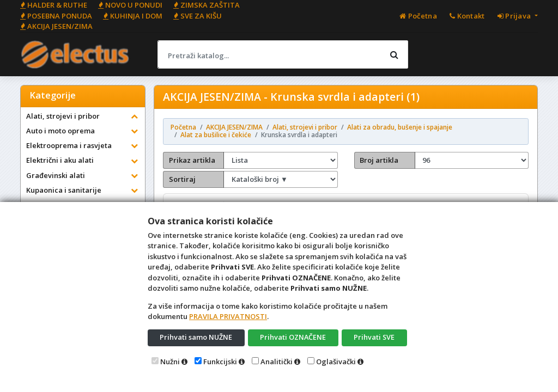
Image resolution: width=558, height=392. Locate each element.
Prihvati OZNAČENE (293, 337)
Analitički (277, 362)
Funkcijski (220, 362)
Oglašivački (336, 362)
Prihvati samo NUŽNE (196, 337)
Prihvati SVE (374, 337)
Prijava (515, 16)
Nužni (170, 362)
